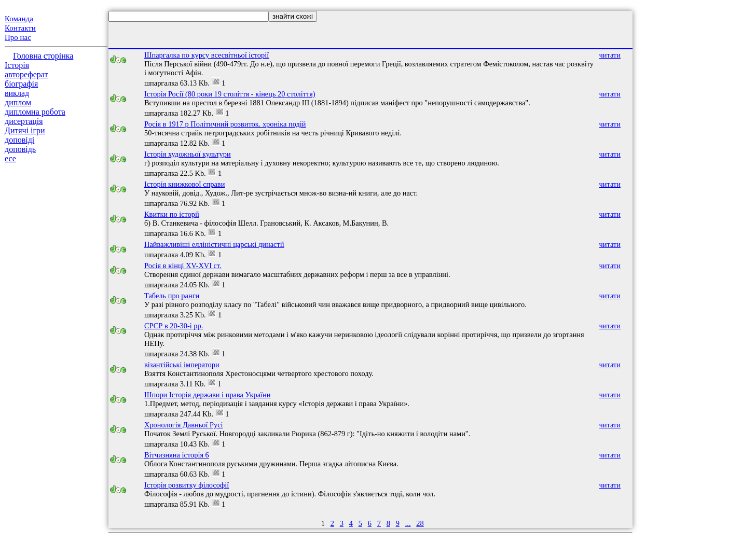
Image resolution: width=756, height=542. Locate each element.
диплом (18, 102)
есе (10, 158)
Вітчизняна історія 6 (177, 455)
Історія (17, 65)
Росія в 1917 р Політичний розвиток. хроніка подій (225, 124)
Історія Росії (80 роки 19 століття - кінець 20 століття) (230, 94)
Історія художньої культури (188, 154)
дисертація (24, 121)
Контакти (20, 28)
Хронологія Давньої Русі (184, 425)
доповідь (20, 149)
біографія (21, 84)
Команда (19, 19)
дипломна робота (35, 112)
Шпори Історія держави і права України (208, 395)
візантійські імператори (182, 365)
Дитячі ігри (25, 130)
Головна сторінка (43, 56)
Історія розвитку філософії (187, 485)
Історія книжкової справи (184, 184)
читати (610, 55)
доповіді (19, 140)
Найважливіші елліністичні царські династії (214, 244)
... (408, 523)
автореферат (26, 74)
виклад (17, 93)
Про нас (18, 37)
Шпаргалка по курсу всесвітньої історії (207, 55)
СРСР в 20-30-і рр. (174, 326)
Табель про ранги (172, 296)
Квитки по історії (172, 214)
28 (420, 523)
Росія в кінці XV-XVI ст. (183, 266)
